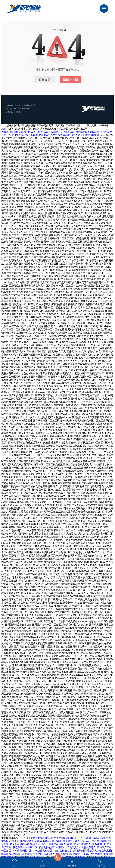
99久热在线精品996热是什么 (25, 844)
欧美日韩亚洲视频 (11, 854)
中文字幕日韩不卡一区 (36, 857)
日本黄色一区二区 (22, 851)
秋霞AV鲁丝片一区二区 (25, 847)
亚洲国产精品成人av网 (27, 841)
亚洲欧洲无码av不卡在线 (95, 838)
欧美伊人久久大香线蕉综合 (81, 847)
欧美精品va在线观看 (51, 841)
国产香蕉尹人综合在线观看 (97, 851)
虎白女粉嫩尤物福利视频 (68, 851)
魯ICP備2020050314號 (23, 109)
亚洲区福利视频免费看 (68, 854)
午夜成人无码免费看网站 (94, 854)
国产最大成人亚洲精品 (62, 857)
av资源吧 (27, 854)
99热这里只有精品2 (43, 851)
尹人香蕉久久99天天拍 (87, 857)
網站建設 (10, 112)
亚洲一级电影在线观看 (54, 844)
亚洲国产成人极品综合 (79, 844)
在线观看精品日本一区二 (67, 838)
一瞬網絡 (19, 112)
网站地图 (95, 135)
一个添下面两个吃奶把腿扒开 (37, 838)
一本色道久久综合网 (44, 854)
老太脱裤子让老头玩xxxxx (77, 841)
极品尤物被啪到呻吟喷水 (52, 847)
